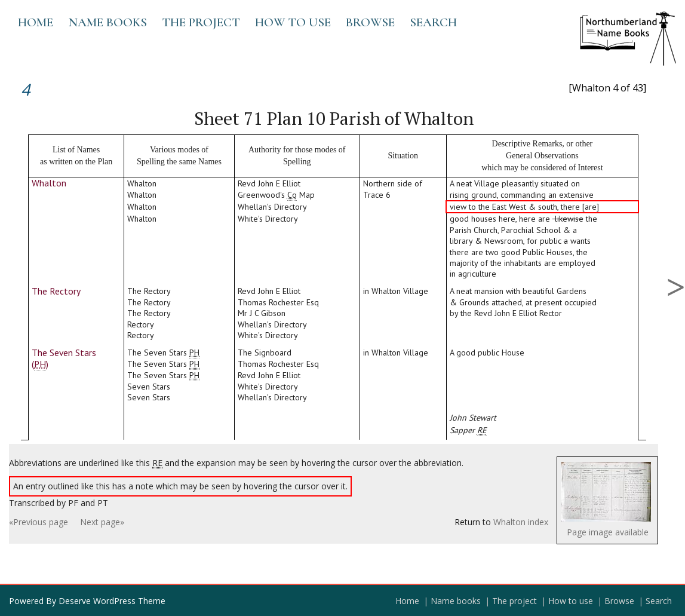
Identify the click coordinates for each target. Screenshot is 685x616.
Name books (107, 22)
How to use (293, 22)
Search (433, 22)
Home (36, 22)
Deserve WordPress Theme (112, 601)
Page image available (608, 532)
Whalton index (521, 522)
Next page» (102, 522)
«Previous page (39, 522)
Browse (370, 22)
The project (201, 22)
